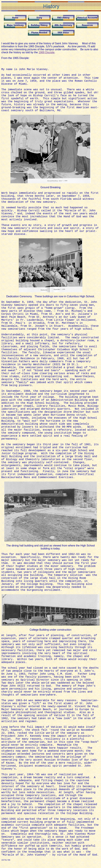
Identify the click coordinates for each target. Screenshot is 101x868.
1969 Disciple (47, 52)
